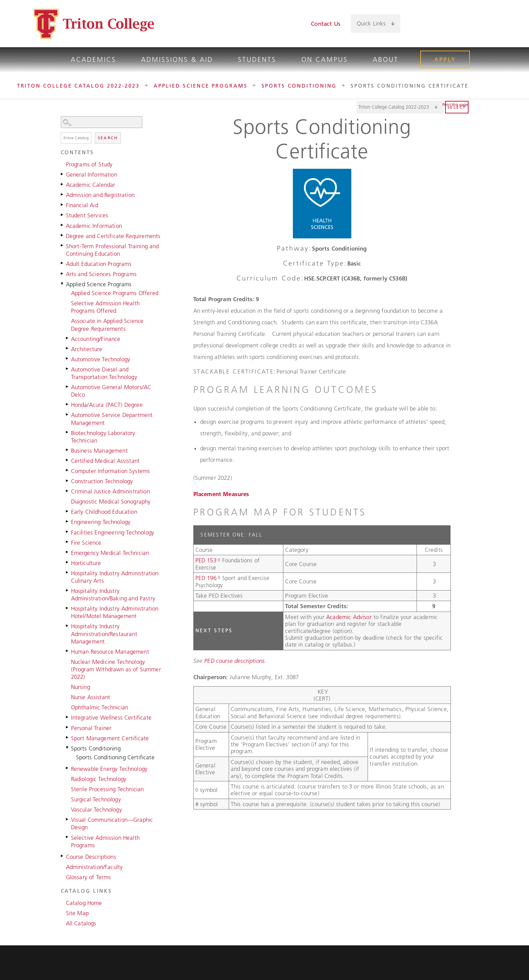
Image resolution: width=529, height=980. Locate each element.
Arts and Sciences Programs (101, 274)
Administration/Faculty (94, 867)
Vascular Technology (96, 810)
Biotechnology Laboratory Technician (103, 437)
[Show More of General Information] (63, 174)
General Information (92, 175)
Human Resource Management (110, 652)
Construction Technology (102, 481)
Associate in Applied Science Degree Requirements (107, 325)
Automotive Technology (101, 359)
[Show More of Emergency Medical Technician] (68, 552)
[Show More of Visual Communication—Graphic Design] (68, 819)
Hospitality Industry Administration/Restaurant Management (104, 634)
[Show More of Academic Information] (63, 225)
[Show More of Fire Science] (68, 542)
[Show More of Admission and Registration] (63, 194)
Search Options (112, 128)
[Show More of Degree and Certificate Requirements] (63, 235)
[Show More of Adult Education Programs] (63, 263)
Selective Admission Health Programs (105, 841)
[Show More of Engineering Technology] (68, 521)
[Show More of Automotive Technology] (68, 359)
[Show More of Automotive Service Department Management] (68, 414)
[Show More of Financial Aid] (63, 204)
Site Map (77, 913)
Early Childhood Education (104, 512)
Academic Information (94, 226)
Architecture (87, 349)
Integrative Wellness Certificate (111, 718)
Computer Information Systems (111, 471)
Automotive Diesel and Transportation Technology (104, 373)
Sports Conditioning (299, 86)
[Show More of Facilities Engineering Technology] (68, 532)
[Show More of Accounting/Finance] (68, 338)
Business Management (99, 451)
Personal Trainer (91, 728)
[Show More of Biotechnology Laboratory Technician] (68, 432)
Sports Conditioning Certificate (115, 757)
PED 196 (206, 578)
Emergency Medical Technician (110, 553)
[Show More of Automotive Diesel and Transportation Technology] (68, 369)
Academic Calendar (91, 185)
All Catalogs (81, 923)
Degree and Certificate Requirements (113, 236)
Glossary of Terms (89, 877)
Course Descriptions (91, 857)
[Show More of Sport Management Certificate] (68, 738)
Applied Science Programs (201, 86)
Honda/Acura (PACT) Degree (107, 405)
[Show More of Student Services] (63, 215)
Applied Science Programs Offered (115, 293)
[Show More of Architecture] (68, 348)
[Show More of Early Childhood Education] (68, 511)
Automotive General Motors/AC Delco (111, 391)
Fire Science (86, 543)
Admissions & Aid (177, 59)
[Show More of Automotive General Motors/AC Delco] (68, 386)
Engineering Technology (101, 522)
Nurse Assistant (91, 697)
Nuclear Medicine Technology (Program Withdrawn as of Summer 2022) (116, 669)
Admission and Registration (100, 195)
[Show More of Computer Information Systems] (68, 470)
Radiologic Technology (99, 779)
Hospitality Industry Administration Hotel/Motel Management (115, 612)
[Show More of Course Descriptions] (63, 856)
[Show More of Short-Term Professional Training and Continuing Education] (63, 246)
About (386, 59)
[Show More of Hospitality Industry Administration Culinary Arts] (68, 573)
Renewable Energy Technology (109, 769)
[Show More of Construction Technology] (68, 480)
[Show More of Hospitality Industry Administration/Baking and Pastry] (68, 590)
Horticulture (86, 563)
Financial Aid (82, 205)
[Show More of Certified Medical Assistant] (68, 460)
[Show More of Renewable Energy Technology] (68, 768)
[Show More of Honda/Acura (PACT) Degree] (68, 404)
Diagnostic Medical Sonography (111, 502)
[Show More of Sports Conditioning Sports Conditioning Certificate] (68, 748)
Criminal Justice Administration (110, 491)
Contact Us (326, 24)
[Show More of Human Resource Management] (68, 651)
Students (257, 59)
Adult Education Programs (99, 264)
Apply (445, 59)
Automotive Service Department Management (112, 419)
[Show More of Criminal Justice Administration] (68, 491)
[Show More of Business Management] (68, 450)
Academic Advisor (350, 617)
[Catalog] (400, 107)
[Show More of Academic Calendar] (63, 184)
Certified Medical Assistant (105, 461)
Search (108, 138)
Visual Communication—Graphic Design (112, 823)
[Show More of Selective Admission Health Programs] (68, 837)
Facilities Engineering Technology (113, 532)
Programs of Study (89, 164)
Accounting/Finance (96, 339)
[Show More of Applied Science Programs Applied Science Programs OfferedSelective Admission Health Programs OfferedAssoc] (63, 284)
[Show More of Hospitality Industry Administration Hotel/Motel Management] (68, 608)
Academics (93, 59)
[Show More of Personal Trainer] (68, 727)
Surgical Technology (96, 799)
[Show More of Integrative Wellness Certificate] (68, 717)
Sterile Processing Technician (108, 789)
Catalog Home (84, 903)
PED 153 (206, 560)
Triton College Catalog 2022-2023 (78, 86)
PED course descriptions (234, 661)
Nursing (81, 687)
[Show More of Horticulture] (68, 562)
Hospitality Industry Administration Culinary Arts (115, 577)
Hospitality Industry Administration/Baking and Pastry (113, 595)
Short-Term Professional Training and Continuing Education (112, 250)
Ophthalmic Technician (100, 707)
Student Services (87, 215)
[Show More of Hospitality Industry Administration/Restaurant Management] (68, 625)
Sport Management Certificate (110, 738)
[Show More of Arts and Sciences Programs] (63, 273)
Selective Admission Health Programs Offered (105, 307)
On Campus (325, 59)
